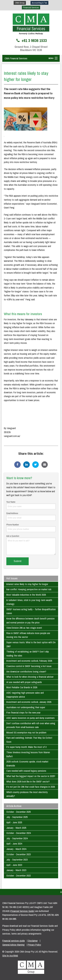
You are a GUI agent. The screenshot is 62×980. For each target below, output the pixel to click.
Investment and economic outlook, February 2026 (29, 661)
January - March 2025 (16, 828)
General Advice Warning (13, 945)
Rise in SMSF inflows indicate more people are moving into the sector (28, 635)
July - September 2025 (17, 817)
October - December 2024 (19, 833)
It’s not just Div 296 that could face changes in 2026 (31, 787)
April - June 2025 (14, 822)
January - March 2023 (16, 870)
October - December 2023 (19, 854)
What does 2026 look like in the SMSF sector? (28, 782)
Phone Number (31, 528)
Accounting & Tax (39, 3)
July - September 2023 (17, 860)
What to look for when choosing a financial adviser (30, 677)
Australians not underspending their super (26, 707)
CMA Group (20, 3)
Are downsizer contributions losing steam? (26, 672)
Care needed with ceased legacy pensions (26, 771)
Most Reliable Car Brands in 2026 (22, 687)
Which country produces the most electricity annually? (27, 794)
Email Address (31, 516)
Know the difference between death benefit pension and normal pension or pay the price (30, 621)
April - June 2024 (14, 844)
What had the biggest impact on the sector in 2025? (31, 776)
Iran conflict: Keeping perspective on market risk (29, 589)
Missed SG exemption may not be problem (26, 733)
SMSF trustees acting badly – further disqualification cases (31, 611)
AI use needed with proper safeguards (24, 682)
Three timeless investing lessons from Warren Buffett (28, 754)
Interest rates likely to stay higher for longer (27, 584)
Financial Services (31, 8)
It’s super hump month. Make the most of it (27, 747)
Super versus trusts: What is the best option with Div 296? (31, 644)
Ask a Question (31, 545)
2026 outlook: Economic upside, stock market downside (27, 764)
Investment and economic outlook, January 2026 (29, 702)
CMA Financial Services (16, 58)
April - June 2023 (14, 865)
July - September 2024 (17, 838)
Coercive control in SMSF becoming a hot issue (29, 666)
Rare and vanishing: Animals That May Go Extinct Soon (29, 740)
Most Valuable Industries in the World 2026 (26, 595)
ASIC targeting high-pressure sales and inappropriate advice (25, 695)
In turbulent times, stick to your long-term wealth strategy (29, 602)
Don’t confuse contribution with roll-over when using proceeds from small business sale (31, 725)
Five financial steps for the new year (23, 713)
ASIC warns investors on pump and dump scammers (30, 718)
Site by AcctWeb (10, 956)
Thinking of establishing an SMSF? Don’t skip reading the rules (28, 654)
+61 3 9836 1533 (31, 41)
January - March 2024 (16, 849)
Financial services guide (14, 941)
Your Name (31, 505)
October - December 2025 (19, 812)
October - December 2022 (19, 876)
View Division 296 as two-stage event (24, 628)
